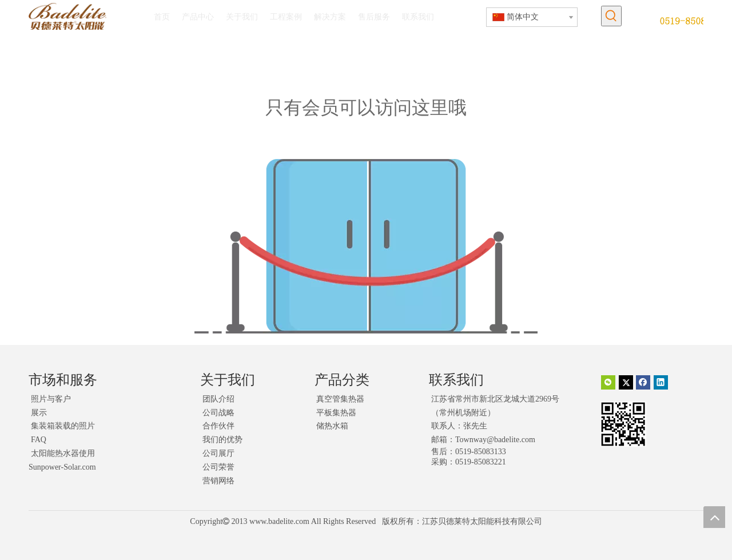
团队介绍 (218, 399)
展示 (39, 413)
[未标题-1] (693, 20)
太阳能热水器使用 (63, 453)
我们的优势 (222, 440)
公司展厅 (218, 453)
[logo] (67, 16)
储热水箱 (332, 426)
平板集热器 (336, 413)
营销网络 (218, 481)
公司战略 (218, 413)
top (714, 517)
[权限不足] (366, 246)
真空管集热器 (340, 399)
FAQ (39, 440)
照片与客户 (51, 399)
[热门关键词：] (611, 16)
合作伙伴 (218, 426)
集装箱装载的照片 (63, 426)
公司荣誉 (218, 467)
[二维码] (623, 424)
